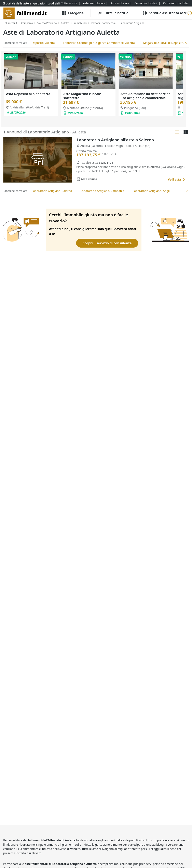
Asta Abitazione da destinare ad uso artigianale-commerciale (146, 96)
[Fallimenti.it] (10, 23)
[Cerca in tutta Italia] (176, 3)
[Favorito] (160, 180)
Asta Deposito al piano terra (28, 94)
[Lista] (177, 132)
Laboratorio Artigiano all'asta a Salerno (115, 140)
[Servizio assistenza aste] (164, 13)
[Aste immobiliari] (94, 3)
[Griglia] (186, 132)
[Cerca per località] (146, 3)
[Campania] (27, 23)
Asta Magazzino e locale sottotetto (82, 96)
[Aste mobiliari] (120, 3)
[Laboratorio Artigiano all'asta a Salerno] (177, 179)
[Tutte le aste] (69, 3)
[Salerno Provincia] (47, 23)
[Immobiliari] (80, 23)
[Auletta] (65, 23)
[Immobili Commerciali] (104, 23)
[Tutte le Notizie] (113, 13)
